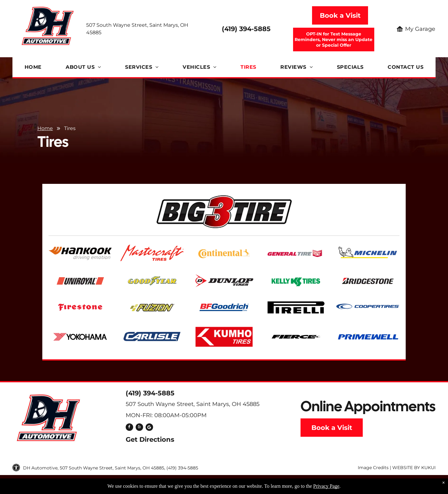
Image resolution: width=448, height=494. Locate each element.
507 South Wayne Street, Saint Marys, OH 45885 (193, 404)
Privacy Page (326, 486)
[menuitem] (33, 67)
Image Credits (373, 468)
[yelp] (139, 428)
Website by (406, 468)
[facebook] (129, 428)
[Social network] (149, 428)
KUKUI (428, 468)
